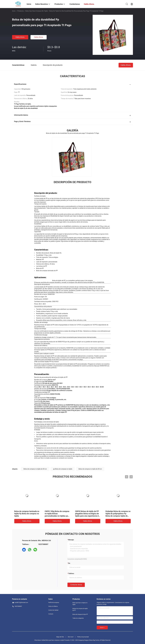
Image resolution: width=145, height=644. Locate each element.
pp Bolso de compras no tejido (63, 469)
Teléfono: (71, 573)
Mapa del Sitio (60, 637)
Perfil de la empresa (54, 603)
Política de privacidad (83, 637)
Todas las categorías (78, 618)
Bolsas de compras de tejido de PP (80, 609)
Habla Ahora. (20, 37)
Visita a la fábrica (53, 606)
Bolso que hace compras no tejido (37, 11)
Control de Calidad (53, 610)
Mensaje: (71, 540)
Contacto (51, 614)
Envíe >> (102, 628)
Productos (21, 11)
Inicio (14, 11)
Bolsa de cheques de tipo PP (80, 614)
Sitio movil (71, 637)
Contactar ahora (76, 585)
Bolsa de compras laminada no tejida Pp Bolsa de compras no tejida (27, 514)
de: (69, 563)
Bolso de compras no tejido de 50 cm (35, 469)
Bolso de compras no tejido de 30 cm (90, 469)
